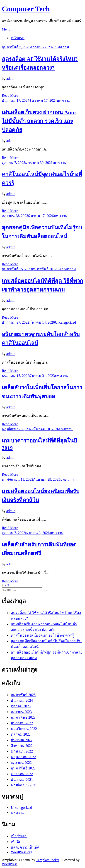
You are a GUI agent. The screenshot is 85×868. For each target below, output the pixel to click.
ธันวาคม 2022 (22, 723)
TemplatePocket (48, 860)
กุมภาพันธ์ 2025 (23, 695)
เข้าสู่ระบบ (19, 836)
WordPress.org (22, 852)
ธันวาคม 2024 (22, 700)
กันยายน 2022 (22, 740)
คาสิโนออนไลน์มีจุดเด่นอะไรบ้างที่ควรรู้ (42, 635)
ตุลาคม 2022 (21, 734)
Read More (10, 95)
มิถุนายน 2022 (22, 751)
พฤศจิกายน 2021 (24, 785)
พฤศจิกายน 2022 (24, 729)
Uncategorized (65, 322)
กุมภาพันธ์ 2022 (23, 768)
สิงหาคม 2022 (22, 746)
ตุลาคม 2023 (21, 706)
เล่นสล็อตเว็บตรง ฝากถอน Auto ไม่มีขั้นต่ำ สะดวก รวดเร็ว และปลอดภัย (39, 121)
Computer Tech (26, 9)
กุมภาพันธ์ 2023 (23, 717)
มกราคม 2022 (22, 774)
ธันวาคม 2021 (22, 780)
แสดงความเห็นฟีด (25, 847)
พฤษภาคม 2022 (23, 757)
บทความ (62, 47)
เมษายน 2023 (21, 712)
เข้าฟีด (16, 842)
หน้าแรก (18, 38)
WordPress (10, 864)
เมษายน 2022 (21, 763)
